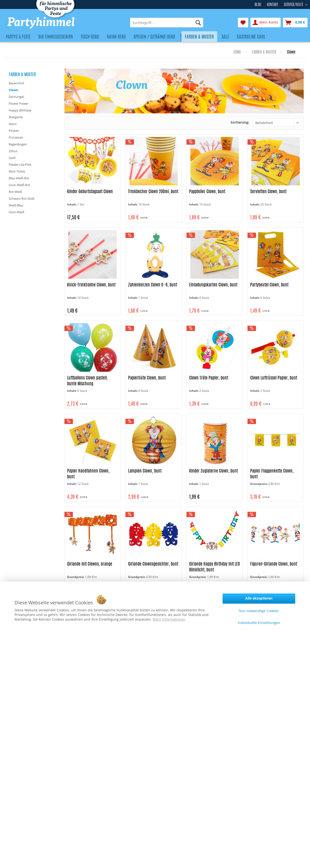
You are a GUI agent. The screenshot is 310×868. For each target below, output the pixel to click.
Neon (13, 124)
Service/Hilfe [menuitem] (294, 4)
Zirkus (13, 151)
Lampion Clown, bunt (145, 471)
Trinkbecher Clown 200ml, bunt (153, 191)
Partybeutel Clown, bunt (269, 285)
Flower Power (19, 103)
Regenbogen (18, 144)
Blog (258, 4)
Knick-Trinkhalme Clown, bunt (91, 285)
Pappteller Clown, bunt (207, 191)
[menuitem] (167, 23)
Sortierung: (240, 122)
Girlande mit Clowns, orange (90, 564)
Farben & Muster (22, 74)
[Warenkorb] (295, 23)
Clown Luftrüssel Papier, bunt (274, 378)
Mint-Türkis (17, 171)
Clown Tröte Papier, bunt (209, 378)
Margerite (16, 117)
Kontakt (272, 4)
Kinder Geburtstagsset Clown (90, 191)
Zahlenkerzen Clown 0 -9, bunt (153, 285)
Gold (12, 158)
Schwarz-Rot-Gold (22, 198)
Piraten (14, 131)
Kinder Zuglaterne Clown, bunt (213, 471)
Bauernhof (16, 83)
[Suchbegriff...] (167, 23)
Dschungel (16, 97)
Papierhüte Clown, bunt (147, 378)
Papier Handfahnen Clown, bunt (88, 474)
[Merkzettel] (243, 23)
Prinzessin (16, 137)
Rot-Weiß (15, 192)
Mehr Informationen (169, 619)
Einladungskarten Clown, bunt (213, 285)
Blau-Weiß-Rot (19, 178)
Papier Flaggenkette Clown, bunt (272, 474)
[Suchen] (198, 23)
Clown (14, 90)
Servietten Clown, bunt (268, 191)
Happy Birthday (20, 110)
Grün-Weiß (16, 212)
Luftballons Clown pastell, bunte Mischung (87, 381)
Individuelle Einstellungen (259, 623)
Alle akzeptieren (259, 598)
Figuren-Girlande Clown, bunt (274, 564)
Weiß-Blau (16, 205)
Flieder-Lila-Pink (20, 165)
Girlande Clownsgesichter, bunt (153, 564)
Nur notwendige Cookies (259, 611)
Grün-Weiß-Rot (19, 185)
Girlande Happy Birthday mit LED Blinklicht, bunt (214, 567)
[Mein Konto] (266, 23)
